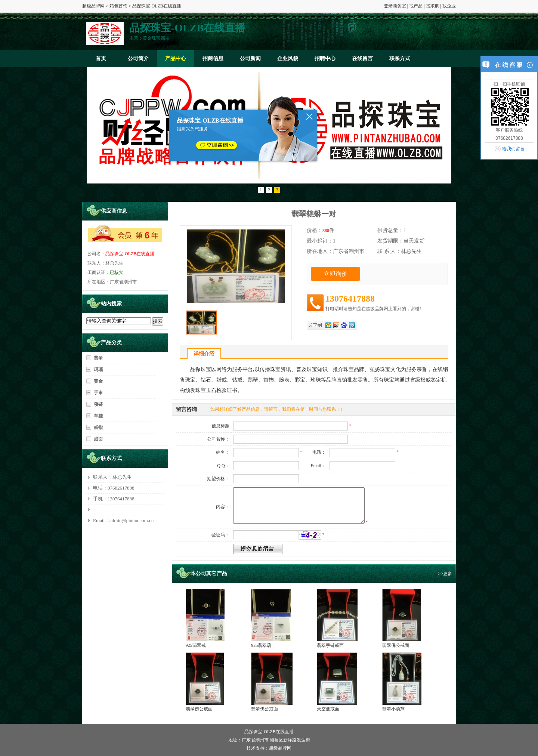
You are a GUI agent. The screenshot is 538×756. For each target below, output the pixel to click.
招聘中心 (325, 58)
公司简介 (138, 58)
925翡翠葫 (261, 645)
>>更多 (445, 574)
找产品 (416, 6)
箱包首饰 (118, 6)
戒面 (98, 439)
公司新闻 (250, 58)
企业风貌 (288, 58)
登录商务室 (395, 6)
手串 (98, 393)
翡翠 (98, 358)
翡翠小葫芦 (393, 709)
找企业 (449, 6)
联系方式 (400, 58)
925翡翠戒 (196, 645)
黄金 (98, 381)
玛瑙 (98, 370)
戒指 (98, 428)
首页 (101, 58)
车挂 (98, 416)
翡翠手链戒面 (330, 645)
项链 (98, 404)
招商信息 (213, 58)
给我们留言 (513, 149)
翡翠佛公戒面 (396, 645)
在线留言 (362, 58)
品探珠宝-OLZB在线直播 (130, 254)
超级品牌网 (93, 6)
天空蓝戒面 (328, 709)
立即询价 (336, 274)
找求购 (433, 6)
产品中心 (176, 58)
